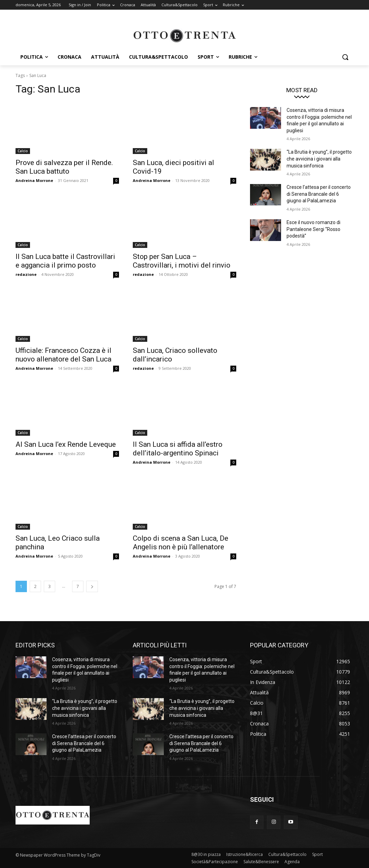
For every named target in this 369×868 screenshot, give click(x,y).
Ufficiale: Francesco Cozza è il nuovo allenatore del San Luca (63, 355)
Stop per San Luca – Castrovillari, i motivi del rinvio (182, 261)
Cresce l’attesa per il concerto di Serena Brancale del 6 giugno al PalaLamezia (319, 194)
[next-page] (92, 586)
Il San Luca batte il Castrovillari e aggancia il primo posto (65, 261)
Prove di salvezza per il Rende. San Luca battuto (64, 167)
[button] (345, 57)
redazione (26, 274)
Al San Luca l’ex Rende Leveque (66, 444)
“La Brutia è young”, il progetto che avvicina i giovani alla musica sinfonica (319, 159)
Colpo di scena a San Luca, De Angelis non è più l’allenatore (181, 543)
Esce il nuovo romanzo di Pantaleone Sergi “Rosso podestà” (313, 229)
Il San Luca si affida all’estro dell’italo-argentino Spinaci (178, 449)
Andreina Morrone (34, 180)
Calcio (23, 151)
